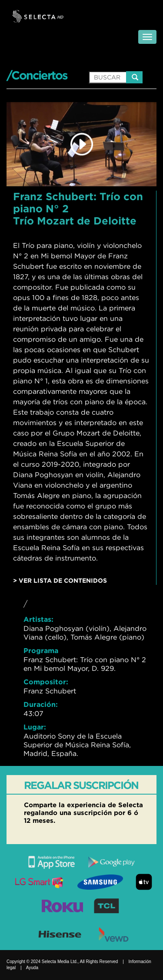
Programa (41, 650)
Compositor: (46, 682)
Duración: (41, 704)
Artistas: (38, 619)
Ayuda (32, 968)
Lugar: (35, 727)
